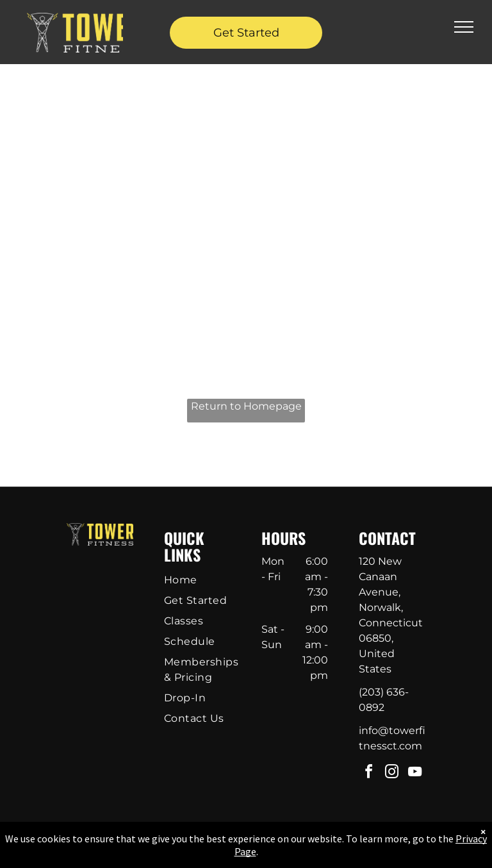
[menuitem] (205, 580)
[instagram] (392, 773)
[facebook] (369, 773)
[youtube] (415, 773)
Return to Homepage (246, 406)
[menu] (464, 27)
